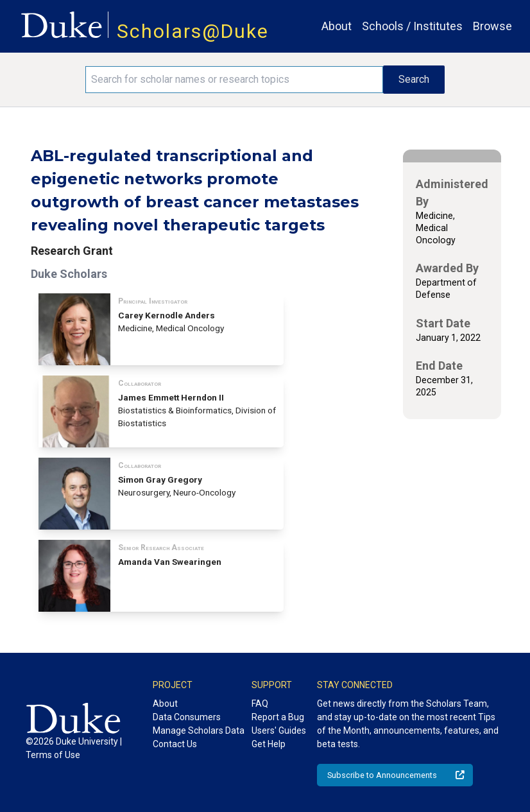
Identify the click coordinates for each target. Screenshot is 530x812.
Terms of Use (53, 755)
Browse (492, 26)
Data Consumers (187, 717)
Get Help (269, 744)
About (337, 26)
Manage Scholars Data (199, 730)
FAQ (260, 704)
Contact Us (175, 744)
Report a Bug (278, 717)
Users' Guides (279, 730)
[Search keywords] (235, 80)
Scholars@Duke (193, 31)
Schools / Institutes (412, 26)
